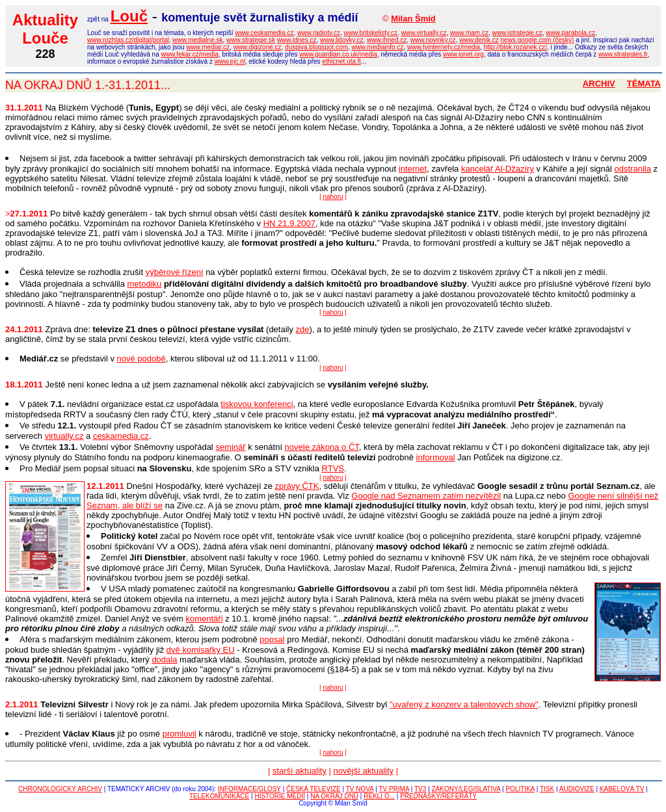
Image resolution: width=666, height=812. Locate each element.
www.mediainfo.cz (377, 47)
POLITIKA (520, 789)
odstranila (633, 169)
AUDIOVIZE (577, 789)
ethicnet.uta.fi (341, 61)
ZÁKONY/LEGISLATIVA (466, 789)
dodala (164, 660)
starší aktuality (300, 771)
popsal (272, 639)
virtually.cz (64, 436)
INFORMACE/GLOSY (249, 789)
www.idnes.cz (297, 40)
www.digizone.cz (258, 47)
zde (303, 329)
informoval (436, 457)
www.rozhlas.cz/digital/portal (128, 40)
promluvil (180, 734)
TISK (547, 789)
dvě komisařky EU (201, 650)
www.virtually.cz (424, 33)
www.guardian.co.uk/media (338, 54)
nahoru (333, 197)
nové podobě (141, 359)
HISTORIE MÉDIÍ (280, 796)
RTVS (333, 468)
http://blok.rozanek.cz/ (515, 47)
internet (413, 169)
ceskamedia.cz (121, 436)
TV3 (420, 789)
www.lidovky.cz (342, 40)
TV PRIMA (394, 789)
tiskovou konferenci (257, 404)
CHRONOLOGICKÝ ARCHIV (60, 789)
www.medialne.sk (197, 40)
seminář (230, 447)
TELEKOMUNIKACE (219, 796)
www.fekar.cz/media (189, 54)
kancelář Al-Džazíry (498, 169)
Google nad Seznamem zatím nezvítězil (426, 496)
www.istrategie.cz (517, 33)
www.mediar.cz (208, 47)
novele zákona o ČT (322, 447)
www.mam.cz (469, 33)
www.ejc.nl (230, 61)
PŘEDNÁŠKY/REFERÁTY (438, 796)
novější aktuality (364, 771)
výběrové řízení (175, 272)
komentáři (204, 619)
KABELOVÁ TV (622, 789)
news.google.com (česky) (538, 40)
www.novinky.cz (433, 40)
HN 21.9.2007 (289, 223)
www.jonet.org (463, 54)
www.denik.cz (479, 40)
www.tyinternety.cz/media (444, 47)
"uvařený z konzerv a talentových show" (464, 704)
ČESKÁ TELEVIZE (313, 789)
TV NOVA (360, 789)
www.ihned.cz (387, 40)
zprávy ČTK (297, 486)
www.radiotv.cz (319, 33)
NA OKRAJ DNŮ (334, 796)
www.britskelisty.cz (371, 33)
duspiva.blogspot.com (316, 47)
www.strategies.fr (623, 54)
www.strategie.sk (251, 40)
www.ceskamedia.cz (264, 33)
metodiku (145, 284)
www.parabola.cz (570, 33)
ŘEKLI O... (379, 796)
